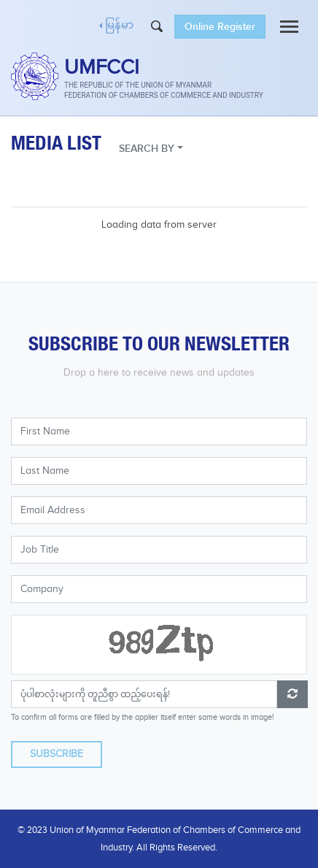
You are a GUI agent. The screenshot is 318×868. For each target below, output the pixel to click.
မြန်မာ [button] (119, 26)
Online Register (220, 27)
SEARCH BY (147, 149)
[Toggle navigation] (289, 27)
